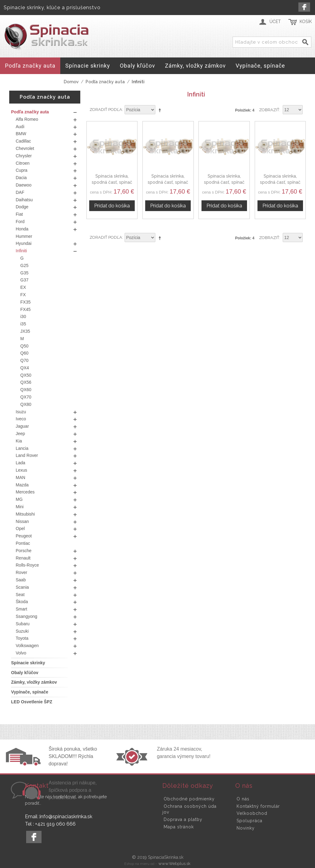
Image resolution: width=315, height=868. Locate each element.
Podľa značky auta (105, 82)
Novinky (246, 828)
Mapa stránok (179, 827)
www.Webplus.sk (174, 864)
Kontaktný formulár (258, 806)
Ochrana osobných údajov (189, 809)
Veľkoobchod (252, 813)
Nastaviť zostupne (161, 110)
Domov (71, 82)
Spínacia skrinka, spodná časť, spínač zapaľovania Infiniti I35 (224, 182)
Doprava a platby (183, 819)
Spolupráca (249, 821)
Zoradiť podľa (106, 110)
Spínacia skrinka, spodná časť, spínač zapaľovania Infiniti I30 (168, 182)
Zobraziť (269, 110)
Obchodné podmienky (189, 799)
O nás (243, 799)
